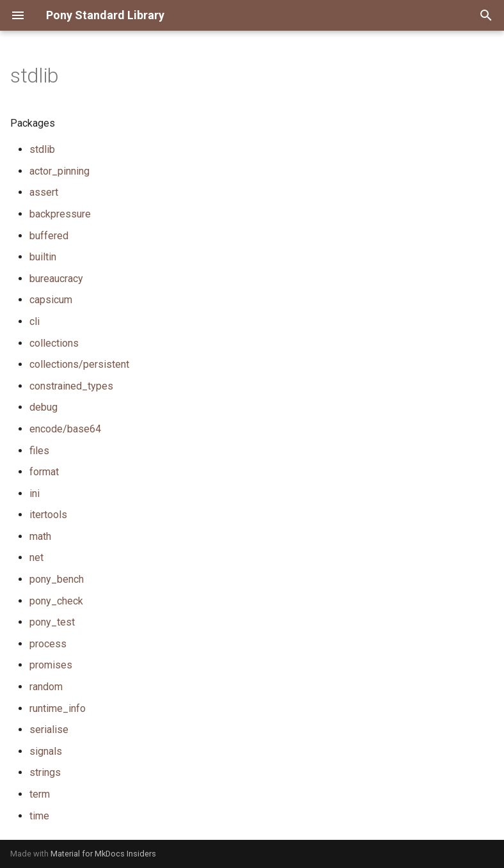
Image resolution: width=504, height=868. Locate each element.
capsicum (51, 300)
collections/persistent (79, 364)
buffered (49, 236)
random (46, 687)
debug (43, 407)
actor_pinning (59, 171)
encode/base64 (65, 429)
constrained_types (71, 386)
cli (35, 321)
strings (45, 772)
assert (44, 192)
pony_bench (57, 579)
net (36, 557)
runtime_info (58, 708)
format (44, 472)
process (48, 644)
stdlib (42, 149)
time (39, 816)
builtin (43, 257)
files (39, 451)
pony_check (56, 601)
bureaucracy (56, 279)
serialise (49, 730)
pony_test (52, 622)
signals (46, 751)
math (40, 536)
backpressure (60, 214)
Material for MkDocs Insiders (103, 854)
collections (54, 343)
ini (35, 493)
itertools (48, 515)
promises (51, 665)
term (40, 794)
